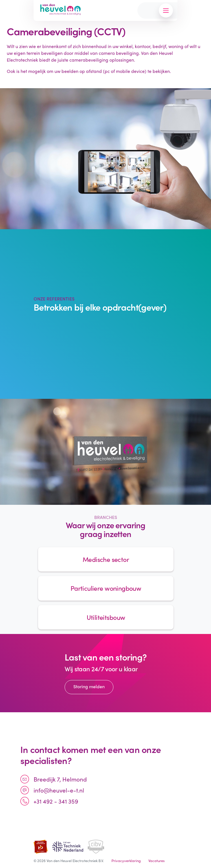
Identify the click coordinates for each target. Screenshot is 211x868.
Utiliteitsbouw (106, 617)
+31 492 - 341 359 (56, 801)
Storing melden (89, 686)
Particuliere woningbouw (106, 588)
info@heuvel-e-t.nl (59, 790)
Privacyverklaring (126, 861)
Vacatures (157, 861)
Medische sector (106, 559)
